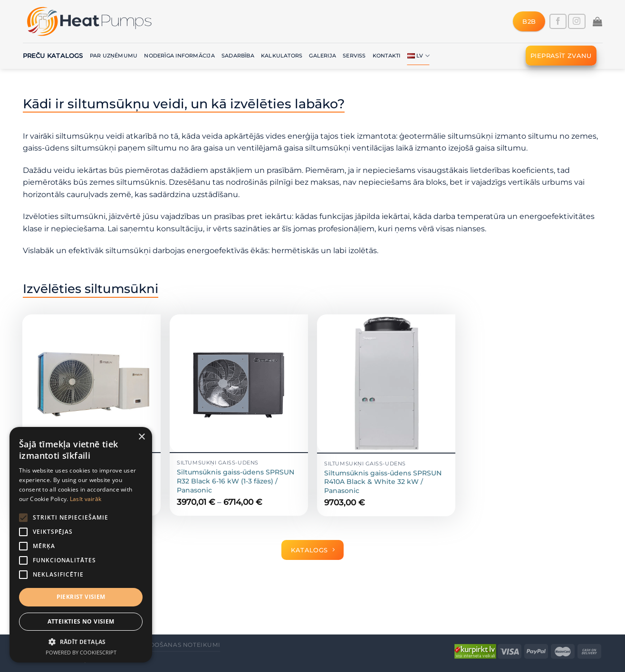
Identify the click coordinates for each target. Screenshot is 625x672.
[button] (81, 642)
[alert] (81, 545)
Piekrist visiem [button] (81, 597)
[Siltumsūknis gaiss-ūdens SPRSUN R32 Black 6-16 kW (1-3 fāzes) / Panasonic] (239, 383)
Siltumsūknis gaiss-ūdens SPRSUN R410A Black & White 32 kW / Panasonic (383, 482)
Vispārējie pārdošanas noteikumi (159, 645)
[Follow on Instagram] (577, 22)
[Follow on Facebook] (558, 22)
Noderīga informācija (179, 56)
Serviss (354, 56)
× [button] (141, 437)
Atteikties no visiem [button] (81, 621)
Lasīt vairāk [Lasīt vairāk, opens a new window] (86, 499)
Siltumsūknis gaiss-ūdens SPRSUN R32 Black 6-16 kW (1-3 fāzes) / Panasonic (236, 481)
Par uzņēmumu (114, 56)
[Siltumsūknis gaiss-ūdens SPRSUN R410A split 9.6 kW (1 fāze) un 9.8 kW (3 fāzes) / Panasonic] (91, 383)
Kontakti (387, 56)
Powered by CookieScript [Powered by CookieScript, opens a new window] (81, 652)
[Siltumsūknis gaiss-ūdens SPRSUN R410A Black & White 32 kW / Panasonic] (386, 384)
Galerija (322, 56)
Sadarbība (238, 56)
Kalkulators (282, 56)
